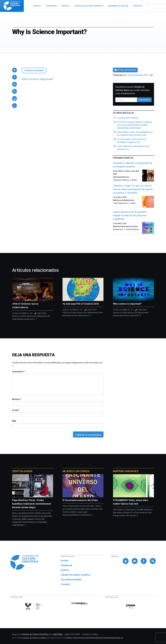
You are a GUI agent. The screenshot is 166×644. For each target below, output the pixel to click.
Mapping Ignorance (126, 471)
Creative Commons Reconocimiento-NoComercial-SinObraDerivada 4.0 (94, 638)
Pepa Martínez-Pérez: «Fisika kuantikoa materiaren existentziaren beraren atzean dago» (32, 504)
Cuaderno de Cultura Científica (34, 638)
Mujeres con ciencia (76, 471)
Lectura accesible (34, 70)
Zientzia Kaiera (22, 471)
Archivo (65, 561)
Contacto (66, 584)
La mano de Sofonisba (127, 118)
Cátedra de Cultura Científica (76, 575)
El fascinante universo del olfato (80, 500)
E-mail (16, 410)
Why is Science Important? (37, 79)
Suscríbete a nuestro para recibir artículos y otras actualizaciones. (133, 90)
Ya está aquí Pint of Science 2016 (81, 304)
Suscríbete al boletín (71, 580)
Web (14, 421)
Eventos (65, 570)
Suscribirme (144, 100)
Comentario (19, 372)
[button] (14, 70)
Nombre (17, 399)
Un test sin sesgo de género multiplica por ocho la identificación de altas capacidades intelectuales (134, 125)
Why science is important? (127, 304)
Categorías (67, 565)
